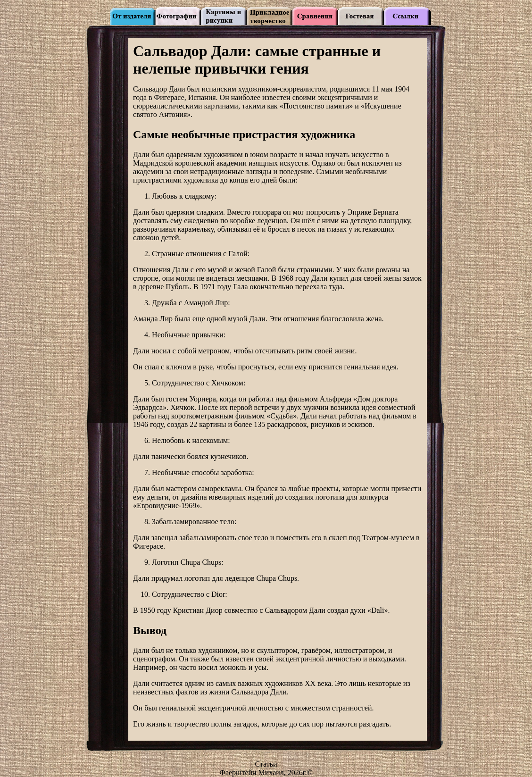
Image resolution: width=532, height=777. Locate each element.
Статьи (266, 764)
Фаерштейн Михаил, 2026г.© (266, 773)
